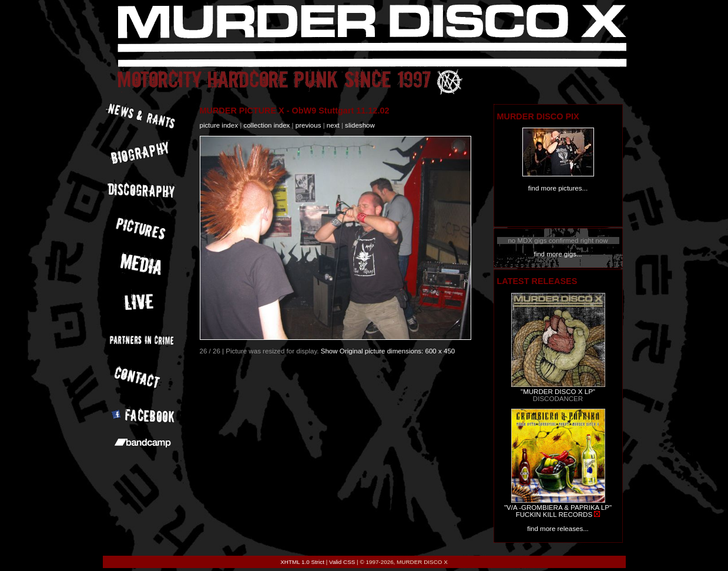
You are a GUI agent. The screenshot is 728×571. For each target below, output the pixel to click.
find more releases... (558, 529)
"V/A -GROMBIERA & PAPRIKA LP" (558, 507)
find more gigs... (558, 254)
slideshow (360, 125)
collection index (266, 125)
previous (308, 125)
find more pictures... (558, 188)
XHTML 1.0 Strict (302, 562)
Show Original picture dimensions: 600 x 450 (388, 351)
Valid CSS (342, 562)
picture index (219, 125)
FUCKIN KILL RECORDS (554, 515)
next (333, 125)
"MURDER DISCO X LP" (558, 392)
